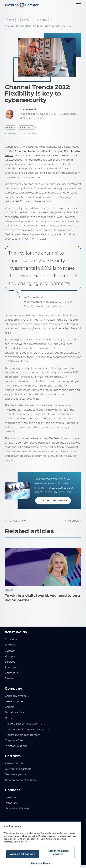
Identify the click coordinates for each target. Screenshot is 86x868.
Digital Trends (27, 127)
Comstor (10, 651)
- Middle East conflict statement (25, 724)
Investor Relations (16, 746)
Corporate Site (14, 740)
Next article (72, 521)
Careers (10, 707)
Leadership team (15, 701)
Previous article (16, 521)
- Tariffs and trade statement (23, 735)
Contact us (12, 673)
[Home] (22, 5)
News (26, 20)
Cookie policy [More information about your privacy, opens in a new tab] (20, 842)
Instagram (11, 803)
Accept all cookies (23, 854)
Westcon (10, 645)
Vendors (10, 656)
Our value (11, 639)
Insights (42, 20)
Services (10, 662)
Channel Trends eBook (53, 500)
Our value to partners (18, 769)
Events (9, 678)
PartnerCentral (14, 763)
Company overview (17, 696)
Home (10, 20)
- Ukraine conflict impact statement (27, 729)
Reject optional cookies (58, 852)
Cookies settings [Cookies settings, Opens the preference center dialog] (40, 863)
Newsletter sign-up (17, 809)
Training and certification (20, 780)
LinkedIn (10, 797)
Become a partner (16, 774)
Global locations (15, 712)
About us (10, 667)
